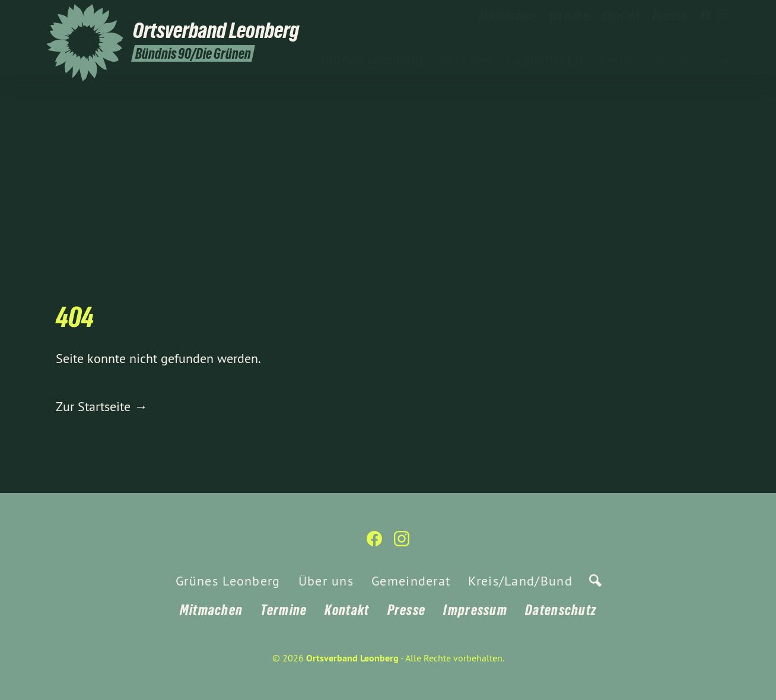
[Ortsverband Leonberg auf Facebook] (705, 16)
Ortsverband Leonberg (352, 658)
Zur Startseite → (101, 406)
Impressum (475, 610)
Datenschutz (561, 610)
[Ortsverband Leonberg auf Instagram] (723, 16)
